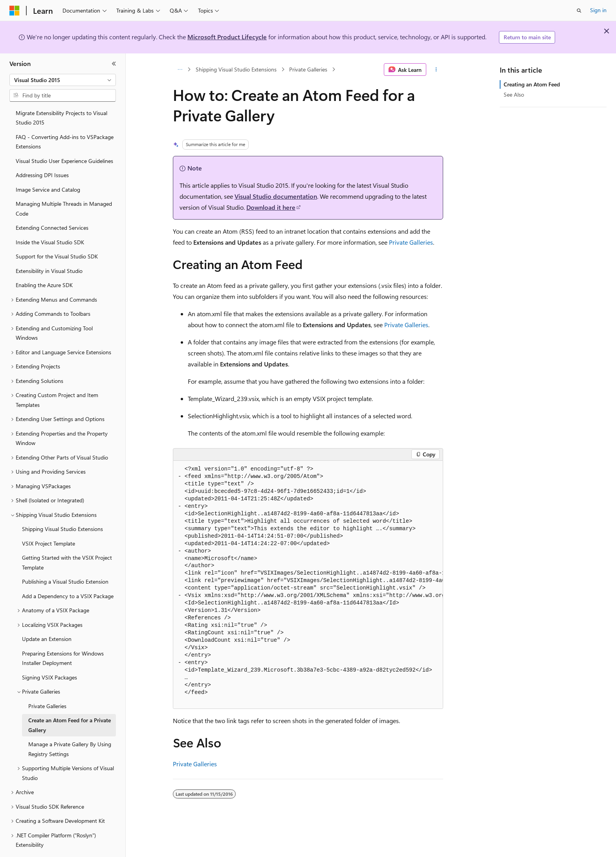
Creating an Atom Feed (532, 84)
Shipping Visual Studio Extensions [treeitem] (62, 507)
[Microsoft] (15, 11)
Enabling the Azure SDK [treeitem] (44, 263)
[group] (308, 585)
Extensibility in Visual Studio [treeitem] (49, 249)
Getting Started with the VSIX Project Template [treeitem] (67, 541)
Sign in (598, 10)
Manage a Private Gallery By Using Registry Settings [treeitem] (70, 727)
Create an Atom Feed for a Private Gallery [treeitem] (70, 703)
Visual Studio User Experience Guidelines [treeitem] (64, 139)
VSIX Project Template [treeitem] (49, 522)
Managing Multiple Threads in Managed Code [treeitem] (64, 187)
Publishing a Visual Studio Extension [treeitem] (65, 560)
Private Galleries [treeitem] (47, 684)
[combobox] (63, 80)
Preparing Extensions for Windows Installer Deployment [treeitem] (63, 637)
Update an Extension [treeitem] (47, 617)
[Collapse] (114, 64)
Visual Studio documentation (276, 196)
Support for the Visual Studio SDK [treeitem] (57, 235)
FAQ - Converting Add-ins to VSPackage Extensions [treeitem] (65, 120)
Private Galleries (308, 69)
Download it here (271, 207)
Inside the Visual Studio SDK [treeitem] (50, 221)
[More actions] (436, 70)
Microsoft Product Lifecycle (227, 37)
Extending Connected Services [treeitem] (52, 206)
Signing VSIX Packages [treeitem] (49, 656)
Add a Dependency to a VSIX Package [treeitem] (68, 574)
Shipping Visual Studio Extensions (236, 69)
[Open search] (579, 11)
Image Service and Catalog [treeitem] (48, 168)
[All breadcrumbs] (180, 70)
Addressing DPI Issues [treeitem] (42, 153)
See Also (514, 94)
